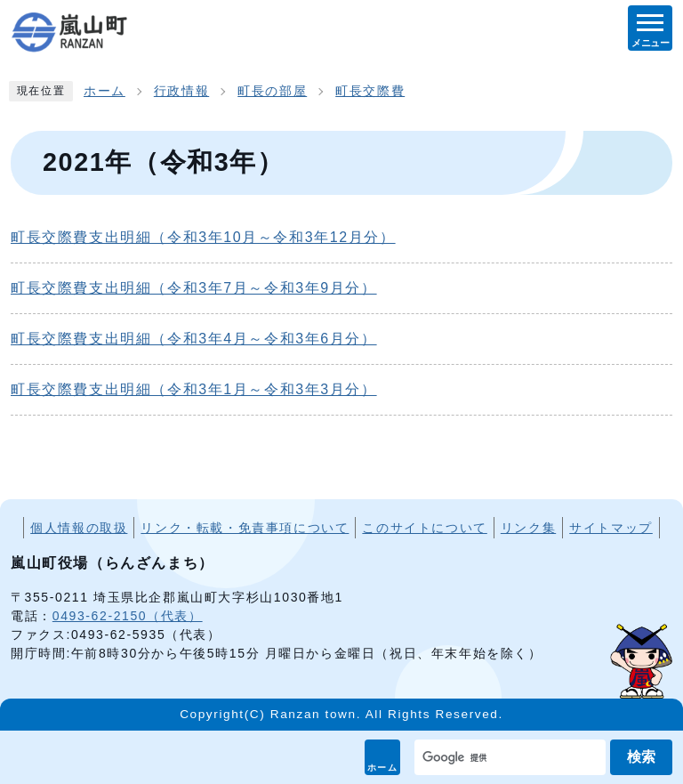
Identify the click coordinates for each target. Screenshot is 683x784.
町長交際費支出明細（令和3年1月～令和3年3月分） (194, 389)
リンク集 (528, 528)
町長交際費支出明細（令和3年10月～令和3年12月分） (203, 237)
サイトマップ (611, 528)
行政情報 (181, 91)
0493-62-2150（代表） (128, 616)
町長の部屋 (272, 91)
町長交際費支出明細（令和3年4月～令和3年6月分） (194, 339)
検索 (641, 757)
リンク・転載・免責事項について (245, 528)
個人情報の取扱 (79, 528)
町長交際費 (370, 91)
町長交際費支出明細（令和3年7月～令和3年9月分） (194, 288)
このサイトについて (424, 528)
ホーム (383, 768)
